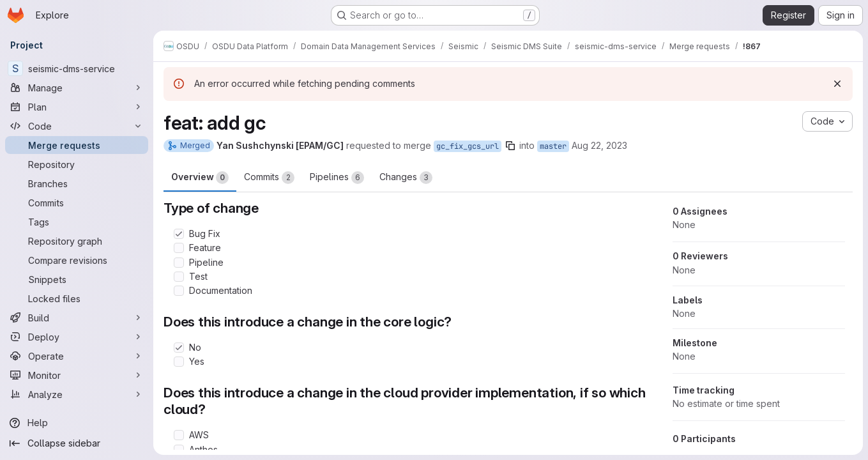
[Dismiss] (837, 84)
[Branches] (77, 183)
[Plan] (77, 107)
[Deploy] (77, 337)
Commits (269, 178)
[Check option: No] (179, 348)
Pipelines (337, 178)
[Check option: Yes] (179, 362)
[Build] (77, 318)
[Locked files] (77, 298)
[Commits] (77, 203)
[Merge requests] (77, 145)
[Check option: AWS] (179, 435)
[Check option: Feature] (179, 248)
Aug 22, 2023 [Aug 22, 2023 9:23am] (599, 145)
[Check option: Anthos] (179, 450)
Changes (406, 178)
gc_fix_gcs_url (468, 146)
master (553, 146)
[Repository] (77, 164)
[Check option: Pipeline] (179, 263)
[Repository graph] (77, 241)
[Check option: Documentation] (179, 291)
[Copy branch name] (510, 146)
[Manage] (77, 88)
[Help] (77, 423)
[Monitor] (77, 375)
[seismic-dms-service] (77, 68)
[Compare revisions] (77, 260)
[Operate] (77, 356)
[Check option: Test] (179, 277)
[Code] (77, 126)
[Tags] (77, 222)
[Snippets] (77, 279)
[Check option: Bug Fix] (179, 234)
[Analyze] (77, 394)
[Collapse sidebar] (77, 443)
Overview (200, 178)
